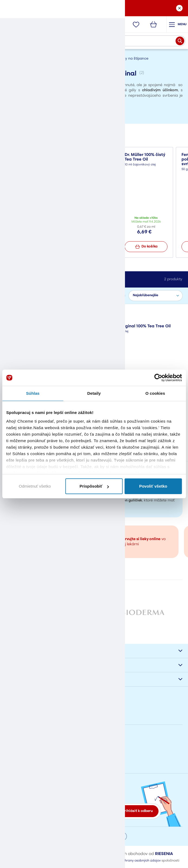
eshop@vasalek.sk (21, 764)
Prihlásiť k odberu (138, 813)
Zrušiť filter (57, 313)
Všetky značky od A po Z (94, 629)
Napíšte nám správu (24, 727)
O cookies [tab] (155, 393)
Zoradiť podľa (114, 296)
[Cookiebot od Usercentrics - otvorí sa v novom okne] (158, 378)
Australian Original (24, 313)
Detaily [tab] (94, 393)
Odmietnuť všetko (35, 486)
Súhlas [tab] (33, 393)
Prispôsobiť (94, 486)
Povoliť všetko (153, 486)
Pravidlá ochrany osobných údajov (134, 863)
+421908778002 (19, 750)
